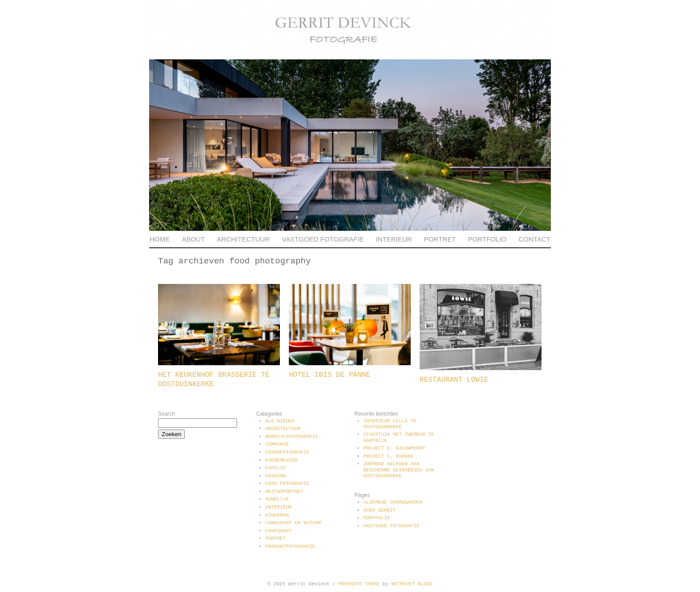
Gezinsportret (284, 492)
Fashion (275, 476)
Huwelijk (277, 499)
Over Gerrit (380, 510)
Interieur (394, 239)
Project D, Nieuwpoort (394, 448)
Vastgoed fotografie (323, 239)
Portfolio (487, 239)
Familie (275, 468)
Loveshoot (278, 531)
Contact (534, 239)
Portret (440, 239)
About (193, 239)
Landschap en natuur (293, 523)
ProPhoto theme (359, 584)
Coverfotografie (287, 452)
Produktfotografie (290, 546)
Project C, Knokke (388, 456)
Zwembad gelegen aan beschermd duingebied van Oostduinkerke (399, 470)
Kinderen (277, 515)
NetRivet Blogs (412, 584)
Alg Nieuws (280, 421)
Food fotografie (287, 484)
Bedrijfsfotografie (292, 437)
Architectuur (243, 239)
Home (160, 239)
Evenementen (281, 460)
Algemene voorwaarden (393, 502)
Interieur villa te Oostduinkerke (390, 424)
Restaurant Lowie (454, 380)
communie (277, 444)
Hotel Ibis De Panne (329, 375)
